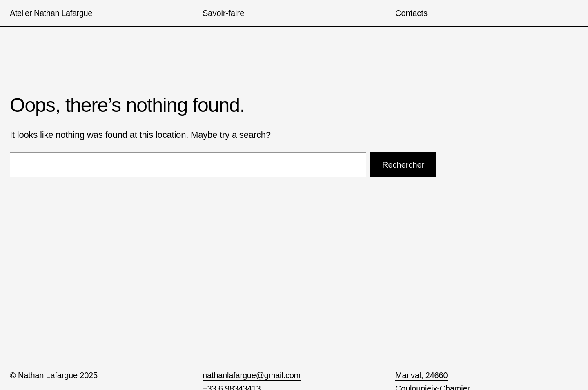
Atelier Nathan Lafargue (51, 13)
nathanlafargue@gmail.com (252, 375)
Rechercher (403, 165)
